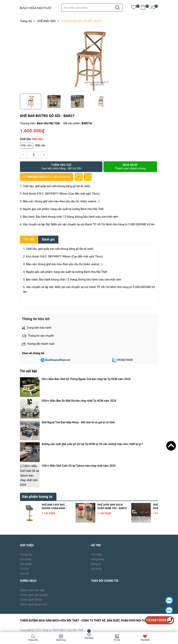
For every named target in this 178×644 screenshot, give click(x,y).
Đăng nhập (98, 475)
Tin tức (24, 484)
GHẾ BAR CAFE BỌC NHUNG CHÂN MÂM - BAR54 (54, 424)
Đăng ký (96, 480)
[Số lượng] (34, 155)
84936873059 (36, 177)
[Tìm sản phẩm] (92, 8)
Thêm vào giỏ (61, 167)
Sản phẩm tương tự (37, 412)
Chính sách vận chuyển (34, 511)
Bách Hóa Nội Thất (53, 623)
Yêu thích (145, 640)
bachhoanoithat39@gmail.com (98, 560)
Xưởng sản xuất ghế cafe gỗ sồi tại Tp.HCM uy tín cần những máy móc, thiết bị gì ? (92, 396)
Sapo (83, 623)
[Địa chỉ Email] (125, 595)
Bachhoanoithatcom (58, 360)
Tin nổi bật (28, 371)
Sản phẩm (26, 480)
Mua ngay (130, 167)
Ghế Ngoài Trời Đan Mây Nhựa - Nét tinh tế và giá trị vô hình (78, 390)
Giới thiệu (26, 475)
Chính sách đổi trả (31, 515)
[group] (89, 59)
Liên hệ (24, 489)
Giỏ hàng (96, 484)
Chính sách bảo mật (32, 506)
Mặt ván (40, 145)
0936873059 (125, 360)
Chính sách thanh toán (34, 520)
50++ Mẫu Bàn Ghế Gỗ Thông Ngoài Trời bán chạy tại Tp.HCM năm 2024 (86, 379)
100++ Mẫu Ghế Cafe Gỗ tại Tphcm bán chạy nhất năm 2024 (79, 401)
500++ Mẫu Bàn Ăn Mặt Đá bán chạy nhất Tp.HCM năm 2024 (79, 385)
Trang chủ (26, 470)
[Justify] (118, 8)
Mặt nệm (27, 145)
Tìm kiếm (97, 470)
